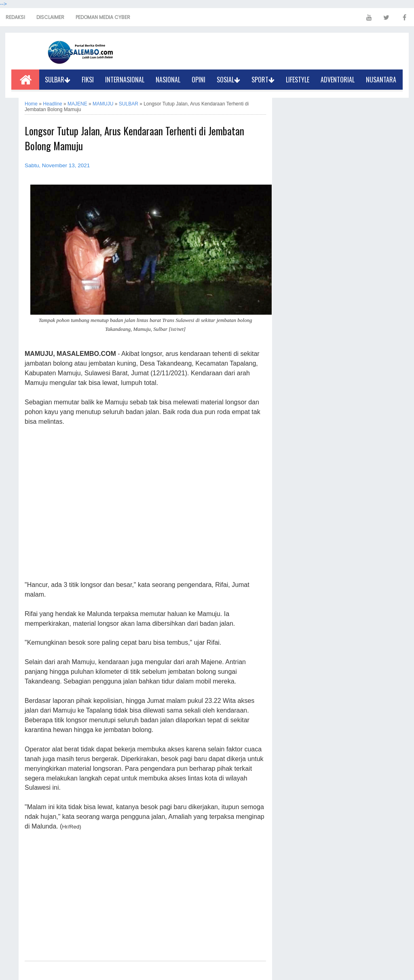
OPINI (199, 80)
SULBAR (58, 80)
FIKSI (88, 80)
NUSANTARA (381, 80)
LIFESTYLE (298, 80)
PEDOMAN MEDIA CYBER (103, 17)
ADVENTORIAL (338, 80)
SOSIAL (228, 80)
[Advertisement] (145, 504)
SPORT (263, 80)
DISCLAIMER (50, 17)
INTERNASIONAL (125, 80)
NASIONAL (168, 80)
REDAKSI (15, 17)
